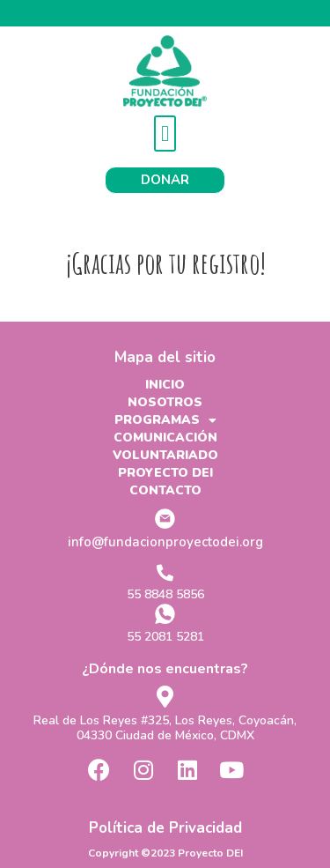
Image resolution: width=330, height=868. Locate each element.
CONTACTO (165, 490)
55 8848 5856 (165, 594)
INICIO (165, 385)
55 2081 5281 (165, 637)
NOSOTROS (165, 402)
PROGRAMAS (165, 420)
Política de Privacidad (165, 828)
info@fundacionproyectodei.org (165, 542)
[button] (165, 134)
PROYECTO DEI (165, 473)
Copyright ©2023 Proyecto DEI (165, 853)
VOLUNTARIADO (165, 455)
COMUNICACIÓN (165, 438)
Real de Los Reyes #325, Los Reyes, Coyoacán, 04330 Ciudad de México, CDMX (165, 728)
